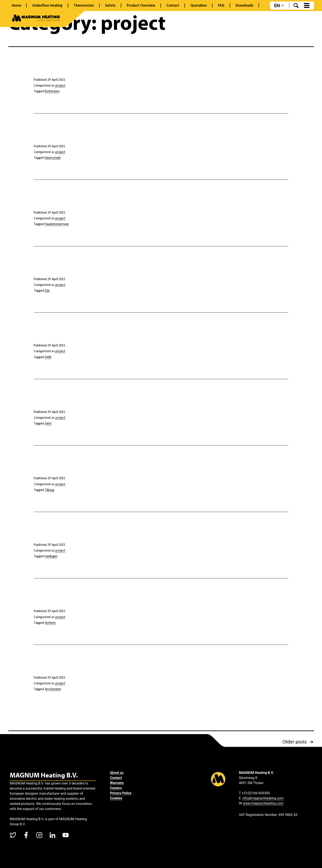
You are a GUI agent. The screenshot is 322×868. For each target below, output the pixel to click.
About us (118, 773)
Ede (47, 290)
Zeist (48, 423)
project (60, 85)
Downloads (244, 6)
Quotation (199, 6)
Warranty (118, 783)
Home (16, 6)
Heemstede (53, 158)
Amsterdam (53, 689)
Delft (48, 357)
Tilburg (49, 490)
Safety (110, 6)
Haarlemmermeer (57, 224)
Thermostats (84, 6)
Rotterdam (52, 91)
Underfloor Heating (47, 6)
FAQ (221, 6)
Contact (173, 6)
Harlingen (51, 556)
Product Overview (141, 6)
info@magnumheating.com (263, 798)
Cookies (117, 798)
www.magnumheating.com (263, 803)
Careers (117, 788)
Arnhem (50, 623)
